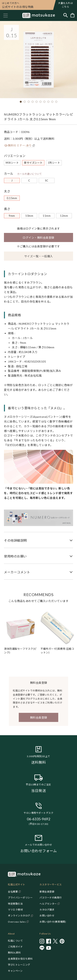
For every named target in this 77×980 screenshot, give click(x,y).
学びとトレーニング (19, 965)
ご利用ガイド (15, 947)
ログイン (31, 228)
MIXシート (12, 163)
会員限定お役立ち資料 (20, 959)
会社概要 (13, 892)
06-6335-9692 (38, 819)
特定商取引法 (15, 904)
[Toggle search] (66, 16)
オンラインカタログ (19, 916)
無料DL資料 (14, 953)
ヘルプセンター (48, 904)
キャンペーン (15, 971)
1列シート (54, 163)
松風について (15, 941)
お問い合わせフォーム (38, 851)
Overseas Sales (17, 922)
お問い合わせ (47, 916)
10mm (29, 216)
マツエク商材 (15, 910)
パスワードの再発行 (51, 898)
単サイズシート (33, 163)
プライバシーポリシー (20, 898)
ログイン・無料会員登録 (38, 238)
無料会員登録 (39, 717)
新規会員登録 (47, 892)
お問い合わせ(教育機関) (53, 922)
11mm (47, 216)
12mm (64, 216)
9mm (12, 216)
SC (47, 180)
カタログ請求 (47, 910)
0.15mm (12, 198)
